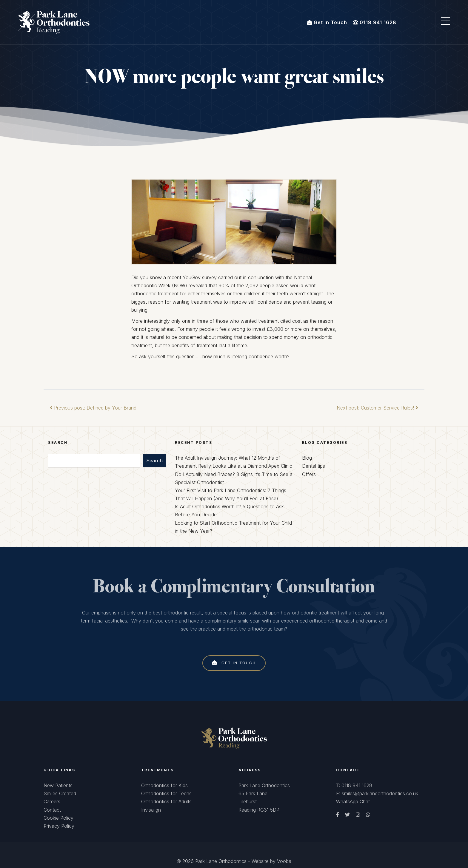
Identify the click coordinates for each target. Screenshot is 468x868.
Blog (307, 458)
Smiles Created (60, 793)
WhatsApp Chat (353, 801)
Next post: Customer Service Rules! (378, 408)
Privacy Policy (59, 826)
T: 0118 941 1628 (354, 785)
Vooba (284, 861)
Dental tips (314, 466)
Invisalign (151, 810)
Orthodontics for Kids (164, 785)
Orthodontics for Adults (166, 801)
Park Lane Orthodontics (221, 861)
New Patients (58, 785)
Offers (309, 474)
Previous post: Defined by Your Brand (92, 408)
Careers (52, 801)
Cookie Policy (59, 818)
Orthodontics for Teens (166, 793)
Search (154, 461)
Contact (52, 810)
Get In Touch (234, 663)
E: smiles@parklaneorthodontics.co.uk (377, 793)
